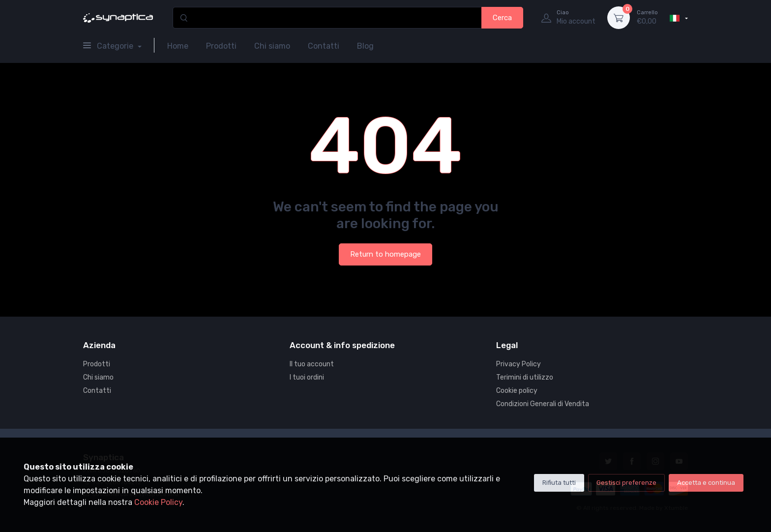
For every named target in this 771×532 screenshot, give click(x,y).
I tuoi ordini (307, 377)
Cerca (502, 18)
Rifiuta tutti (559, 483)
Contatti (324, 46)
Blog (365, 46)
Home (178, 46)
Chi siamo (272, 46)
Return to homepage (385, 254)
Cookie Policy (158, 502)
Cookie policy (517, 391)
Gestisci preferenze (626, 483)
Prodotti (221, 46)
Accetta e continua (706, 483)
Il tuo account (312, 364)
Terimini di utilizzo (525, 377)
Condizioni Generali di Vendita (543, 404)
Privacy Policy (519, 364)
